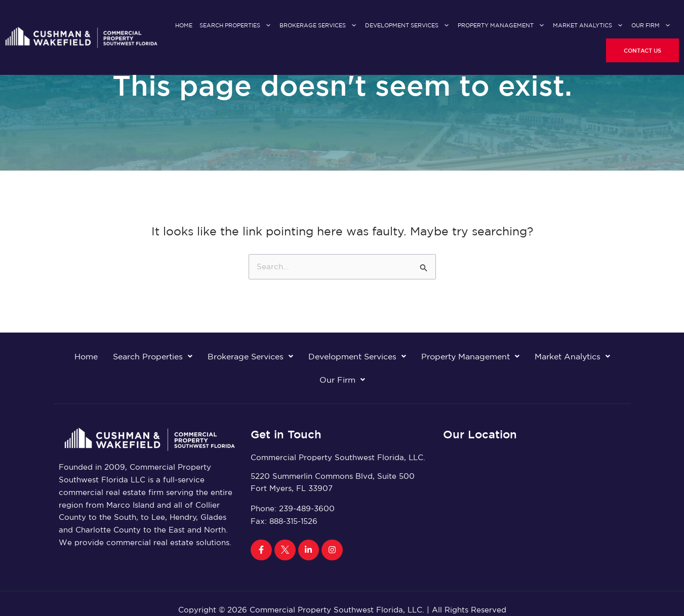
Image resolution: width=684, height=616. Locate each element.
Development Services (408, 26)
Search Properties (236, 26)
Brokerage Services (319, 26)
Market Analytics (589, 26)
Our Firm (652, 26)
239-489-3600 (307, 508)
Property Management (502, 26)
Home (184, 25)
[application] (266, 26)
